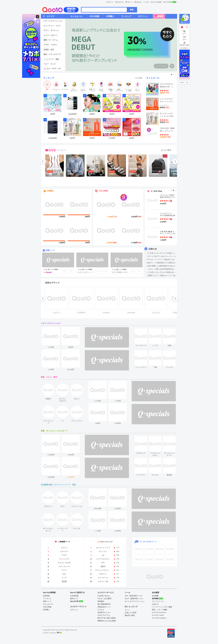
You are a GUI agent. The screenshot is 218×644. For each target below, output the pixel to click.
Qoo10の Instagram (159, 618)
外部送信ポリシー (104, 607)
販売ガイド (74, 599)
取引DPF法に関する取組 (106, 618)
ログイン (110, 2)
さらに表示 (139, 78)
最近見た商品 (130, 615)
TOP (182, 83)
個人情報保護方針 (104, 604)
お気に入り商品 (131, 613)
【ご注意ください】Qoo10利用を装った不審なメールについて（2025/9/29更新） (162, 272)
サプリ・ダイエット (51, 30)
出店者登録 (74, 596)
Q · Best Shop (157, 191)
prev (43, 161)
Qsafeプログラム (104, 615)
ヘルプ (146, 2)
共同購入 (50, 191)
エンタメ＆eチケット (148, 542)
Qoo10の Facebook (159, 612)
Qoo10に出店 (156, 2)
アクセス (101, 610)
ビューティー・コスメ (52, 26)
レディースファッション (53, 21)
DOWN (187, 82)
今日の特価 (103, 191)
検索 (132, 10)
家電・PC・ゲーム (51, 40)
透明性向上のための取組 (107, 621)
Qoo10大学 (168, 2)
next (175, 161)
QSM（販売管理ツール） (134, 596)
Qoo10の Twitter (158, 615)
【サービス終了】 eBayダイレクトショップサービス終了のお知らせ (162, 256)
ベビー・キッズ (50, 64)
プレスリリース (158, 601)
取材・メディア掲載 (159, 610)
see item (143, 330)
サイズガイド (184, 48)
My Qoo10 (119, 2)
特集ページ (50, 250)
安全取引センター (104, 612)
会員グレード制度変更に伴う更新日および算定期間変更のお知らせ (162, 263)
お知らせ (153, 249)
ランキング (49, 78)
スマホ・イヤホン (50, 45)
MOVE (51, 150)
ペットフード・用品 (51, 59)
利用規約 (101, 601)
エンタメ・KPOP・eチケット (54, 69)
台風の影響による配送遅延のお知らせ (161, 266)
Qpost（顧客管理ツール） (134, 599)
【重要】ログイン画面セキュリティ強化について (162, 276)
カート (130, 2)
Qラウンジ (74, 610)
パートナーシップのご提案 (162, 607)
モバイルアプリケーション (135, 601)
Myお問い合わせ (104, 596)
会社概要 (155, 596)
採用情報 (155, 599)
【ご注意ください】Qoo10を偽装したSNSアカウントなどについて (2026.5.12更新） (162, 253)
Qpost (139, 2)
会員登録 (46, 596)
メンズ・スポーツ (50, 35)
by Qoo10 (62, 150)
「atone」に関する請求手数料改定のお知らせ (162, 269)
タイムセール (153, 78)
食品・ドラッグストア (52, 54)
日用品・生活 (49, 50)
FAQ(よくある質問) (104, 599)
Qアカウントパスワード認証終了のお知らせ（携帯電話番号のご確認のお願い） (162, 260)
